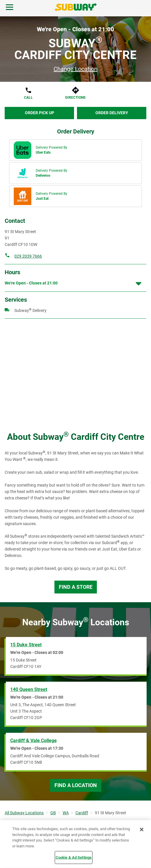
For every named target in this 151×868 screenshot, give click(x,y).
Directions (75, 98)
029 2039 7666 (28, 256)
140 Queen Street (29, 689)
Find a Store (76, 587)
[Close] (142, 829)
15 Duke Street (26, 645)
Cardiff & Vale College (34, 741)
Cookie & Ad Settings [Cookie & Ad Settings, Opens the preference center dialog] (74, 857)
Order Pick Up (40, 113)
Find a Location (76, 785)
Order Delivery (112, 113)
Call (28, 98)
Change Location (75, 69)
